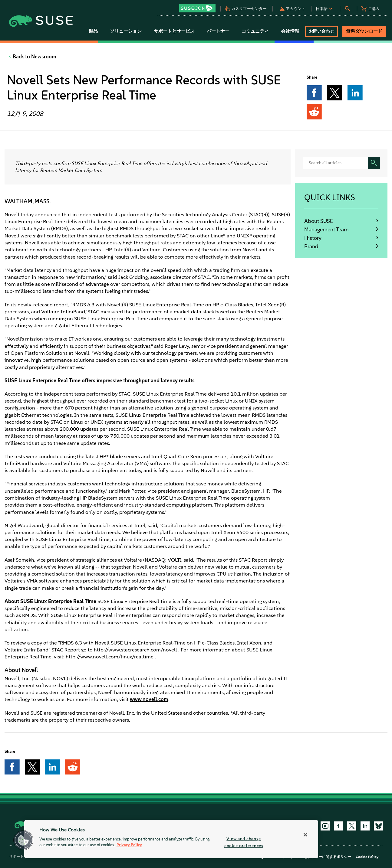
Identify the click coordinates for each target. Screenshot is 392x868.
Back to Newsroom (34, 57)
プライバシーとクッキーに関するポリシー (317, 857)
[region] (171, 839)
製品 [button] (93, 31)
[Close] (305, 835)
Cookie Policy (367, 857)
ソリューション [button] (126, 31)
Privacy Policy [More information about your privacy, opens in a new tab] (129, 845)
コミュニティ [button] (255, 31)
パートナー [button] (218, 31)
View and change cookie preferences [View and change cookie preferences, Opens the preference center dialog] (244, 842)
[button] (199, 6)
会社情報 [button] (290, 31)
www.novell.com (149, 699)
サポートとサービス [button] (174, 31)
